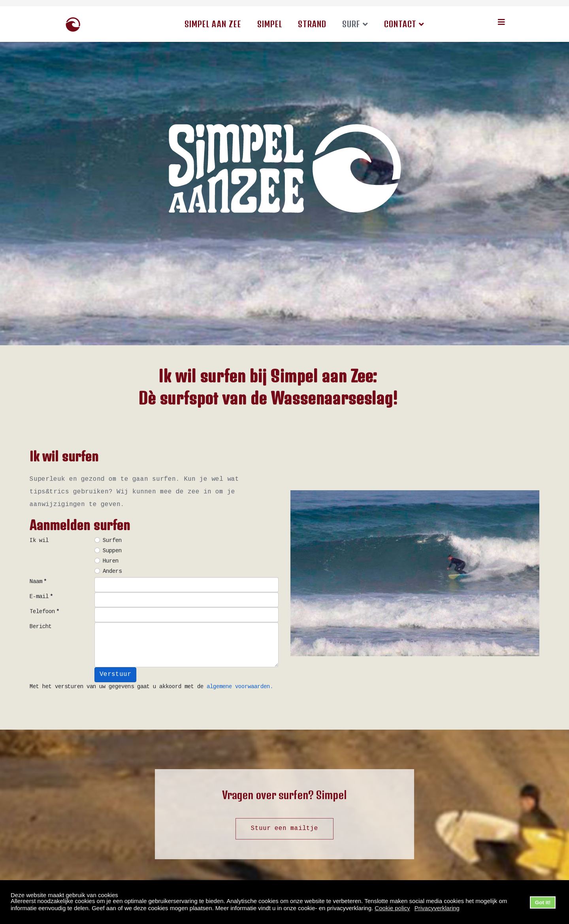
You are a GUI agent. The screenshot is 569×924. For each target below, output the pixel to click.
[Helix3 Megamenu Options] (501, 24)
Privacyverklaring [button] (437, 908)
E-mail (41, 597)
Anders (112, 572)
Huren (111, 561)
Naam (38, 582)
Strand (312, 24)
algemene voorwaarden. (240, 687)
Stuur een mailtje (284, 829)
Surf (351, 24)
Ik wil (39, 541)
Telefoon (44, 612)
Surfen (112, 541)
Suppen (112, 551)
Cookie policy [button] (392, 908)
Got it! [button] (543, 902)
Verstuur (115, 675)
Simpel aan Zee (213, 24)
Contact (400, 24)
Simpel (270, 24)
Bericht (41, 627)
